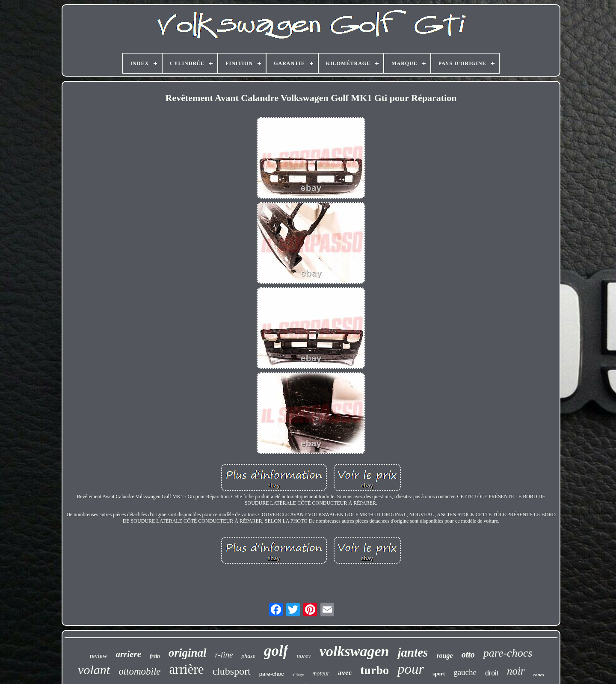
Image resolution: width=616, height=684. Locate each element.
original (188, 653)
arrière (187, 669)
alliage (298, 675)
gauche (465, 672)
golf (276, 651)
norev (304, 656)
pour (411, 669)
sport (439, 674)
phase (248, 656)
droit (492, 673)
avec (345, 673)
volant (94, 670)
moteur (321, 674)
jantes (413, 652)
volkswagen (354, 651)
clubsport (231, 671)
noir (516, 671)
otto (468, 654)
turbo (375, 670)
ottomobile (139, 671)
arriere (128, 654)
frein (155, 656)
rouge (444, 656)
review (99, 656)
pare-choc (272, 674)
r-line (224, 655)
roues (539, 675)
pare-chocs (508, 653)
